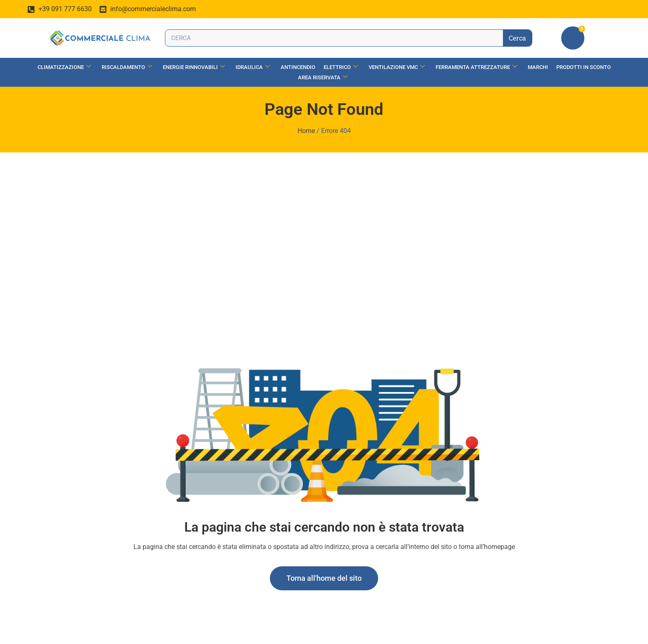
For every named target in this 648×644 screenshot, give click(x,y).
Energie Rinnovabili (194, 67)
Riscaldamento (127, 67)
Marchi (538, 67)
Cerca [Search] (517, 38)
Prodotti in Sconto (584, 67)
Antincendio (298, 67)
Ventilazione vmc (397, 67)
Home (306, 131)
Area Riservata (323, 77)
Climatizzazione (64, 67)
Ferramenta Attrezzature (476, 67)
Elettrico (341, 67)
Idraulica (253, 67)
